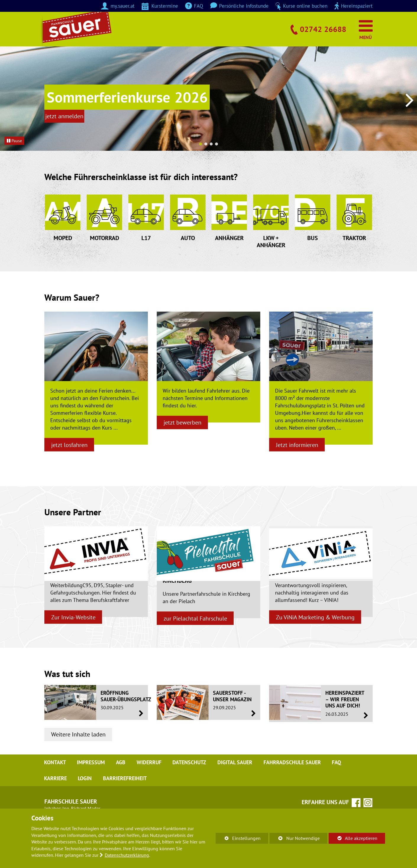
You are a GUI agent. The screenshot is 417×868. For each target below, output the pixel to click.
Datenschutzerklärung (127, 855)
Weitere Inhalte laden (79, 762)
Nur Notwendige (294, 839)
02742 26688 (322, 29)
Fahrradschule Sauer (297, 791)
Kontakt (55, 791)
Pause (14, 141)
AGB (122, 791)
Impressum (92, 791)
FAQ (342, 791)
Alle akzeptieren (353, 838)
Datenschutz (193, 791)
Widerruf (151, 791)
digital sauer (239, 791)
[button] (201, 144)
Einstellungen (238, 839)
